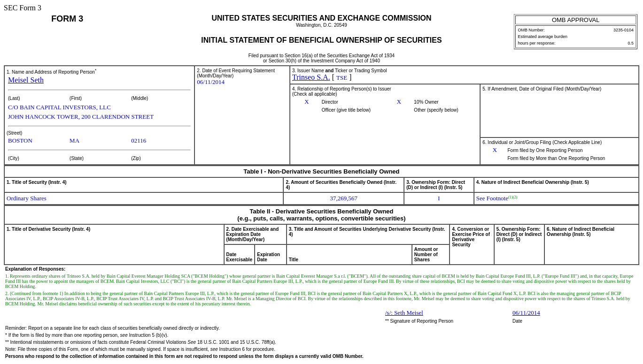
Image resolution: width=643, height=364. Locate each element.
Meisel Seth (26, 80)
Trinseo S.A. (311, 77)
